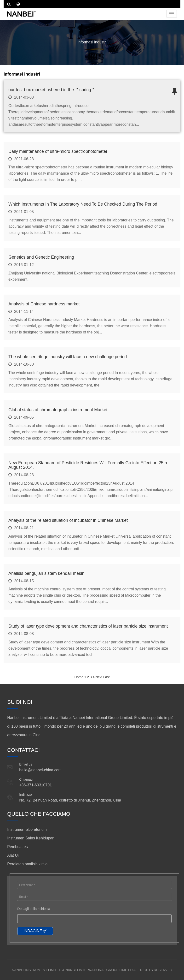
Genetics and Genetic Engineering (41, 257)
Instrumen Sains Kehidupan (31, 838)
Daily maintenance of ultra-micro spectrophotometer (58, 151)
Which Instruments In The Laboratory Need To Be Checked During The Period (83, 204)
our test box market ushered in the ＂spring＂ (52, 90)
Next (99, 677)
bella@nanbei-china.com (40, 770)
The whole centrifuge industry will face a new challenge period (68, 357)
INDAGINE (33, 931)
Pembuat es (17, 847)
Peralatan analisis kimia (27, 864)
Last (106, 677)
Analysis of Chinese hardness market (44, 304)
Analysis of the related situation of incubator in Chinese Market (68, 520)
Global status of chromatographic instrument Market (58, 410)
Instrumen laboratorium (27, 829)
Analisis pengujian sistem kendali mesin (46, 573)
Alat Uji (13, 855)
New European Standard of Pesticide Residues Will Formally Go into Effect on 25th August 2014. (88, 465)
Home (79, 677)
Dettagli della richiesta (34, 909)
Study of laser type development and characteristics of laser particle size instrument (88, 626)
